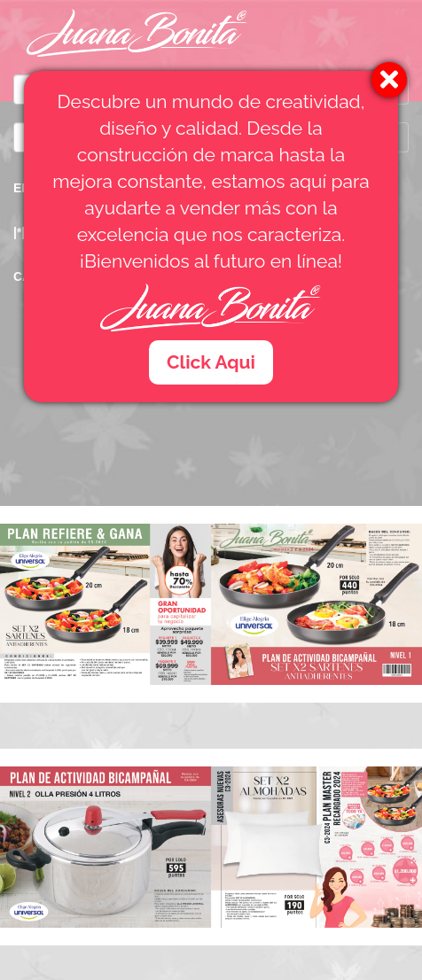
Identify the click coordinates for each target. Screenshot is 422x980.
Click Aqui (211, 362)
